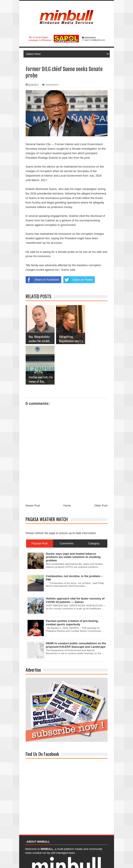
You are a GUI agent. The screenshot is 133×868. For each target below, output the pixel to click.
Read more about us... (39, 848)
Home (67, 465)
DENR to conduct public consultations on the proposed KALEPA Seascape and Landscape (76, 605)
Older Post (101, 465)
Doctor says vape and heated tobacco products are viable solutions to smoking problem (73, 517)
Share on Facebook (42, 280)
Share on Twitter (78, 280)
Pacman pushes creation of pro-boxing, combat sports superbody (72, 582)
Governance (52, 85)
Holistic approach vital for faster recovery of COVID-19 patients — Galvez (75, 560)
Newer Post (33, 465)
